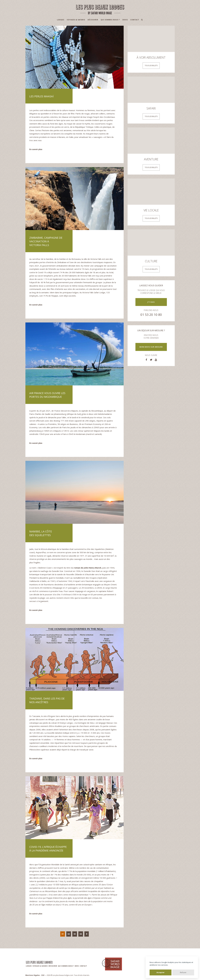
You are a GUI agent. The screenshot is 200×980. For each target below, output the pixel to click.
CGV (43, 975)
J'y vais (151, 302)
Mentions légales (33, 975)
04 (81, 934)
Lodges (61, 20)
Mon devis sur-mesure (151, 347)
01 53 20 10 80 (151, 315)
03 (75, 934)
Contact (135, 20)
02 (69, 934)
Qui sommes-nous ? (110, 20)
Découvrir (93, 20)
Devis (125, 20)
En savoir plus (36, 149)
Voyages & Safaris (76, 20)
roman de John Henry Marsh (87, 568)
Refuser (183, 972)
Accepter (161, 972)
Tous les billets (151, 66)
